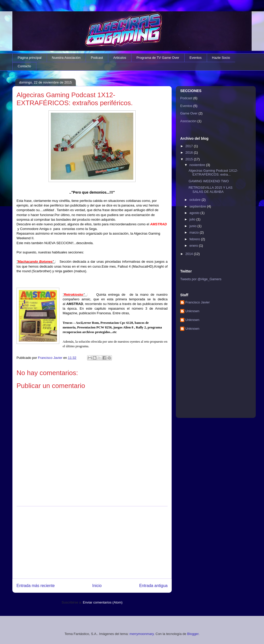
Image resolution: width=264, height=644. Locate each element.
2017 (190, 146)
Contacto (24, 66)
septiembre (198, 206)
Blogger (193, 634)
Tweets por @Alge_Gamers (201, 279)
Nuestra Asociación (66, 58)
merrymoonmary (142, 634)
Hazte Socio (221, 58)
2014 (190, 254)
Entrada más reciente (36, 586)
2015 (190, 159)
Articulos (120, 58)
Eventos (196, 58)
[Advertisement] (92, 542)
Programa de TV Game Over (158, 58)
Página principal (30, 58)
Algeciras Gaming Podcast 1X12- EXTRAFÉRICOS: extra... (213, 173)
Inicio (97, 586)
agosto (195, 213)
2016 (190, 152)
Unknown (192, 311)
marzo (195, 232)
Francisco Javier (198, 302)
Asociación (188, 121)
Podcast (97, 58)
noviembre (198, 165)
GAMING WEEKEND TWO (209, 181)
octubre (196, 200)
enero (194, 246)
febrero (195, 239)
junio (193, 226)
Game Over (189, 113)
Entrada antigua (153, 586)
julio (193, 219)
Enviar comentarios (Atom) (103, 602)
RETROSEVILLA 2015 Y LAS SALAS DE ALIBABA (210, 190)
